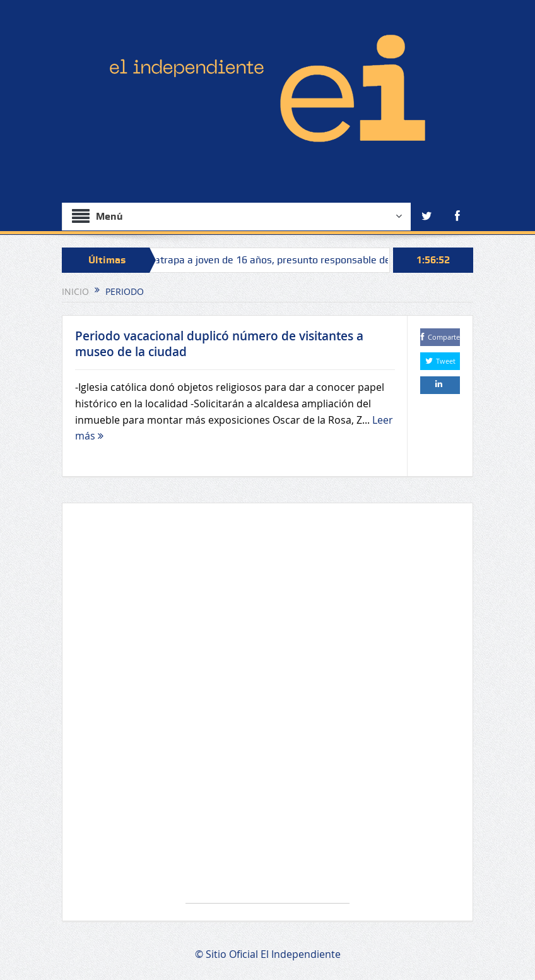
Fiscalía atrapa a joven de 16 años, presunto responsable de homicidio (282, 260)
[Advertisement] (267, 709)
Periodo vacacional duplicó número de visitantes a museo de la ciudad (219, 344)
